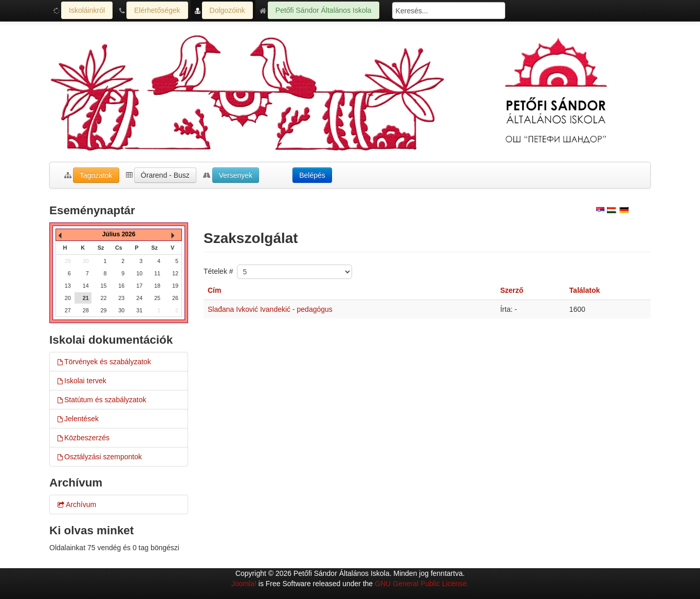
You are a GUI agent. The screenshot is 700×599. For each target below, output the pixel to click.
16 (121, 286)
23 (121, 298)
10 (139, 273)
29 (104, 310)
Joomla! (244, 584)
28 (86, 310)
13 (68, 286)
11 (157, 273)
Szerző (512, 290)
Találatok (585, 290)
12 (175, 273)
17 (139, 286)
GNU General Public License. (422, 584)
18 (157, 286)
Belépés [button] (312, 175)
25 (157, 298)
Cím (214, 290)
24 (139, 298)
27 (68, 310)
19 (175, 286)
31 (139, 310)
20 (68, 298)
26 (175, 298)
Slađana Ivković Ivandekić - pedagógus (270, 309)
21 (86, 298)
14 (86, 286)
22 (104, 298)
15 (104, 286)
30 (121, 310)
